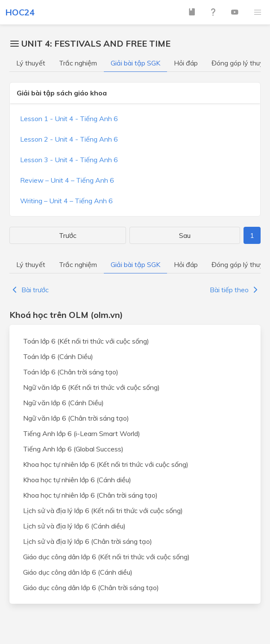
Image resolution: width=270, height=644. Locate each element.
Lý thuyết (31, 63)
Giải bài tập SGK (135, 63)
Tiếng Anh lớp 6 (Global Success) (73, 449)
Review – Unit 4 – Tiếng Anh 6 (67, 180)
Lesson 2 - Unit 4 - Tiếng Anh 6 (69, 139)
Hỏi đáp (186, 63)
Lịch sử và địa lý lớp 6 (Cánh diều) (74, 526)
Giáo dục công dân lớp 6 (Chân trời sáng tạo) (91, 588)
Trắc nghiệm (78, 63)
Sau (185, 235)
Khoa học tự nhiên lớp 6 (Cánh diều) (77, 480)
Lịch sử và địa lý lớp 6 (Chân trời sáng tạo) (88, 541)
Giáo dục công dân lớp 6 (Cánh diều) (78, 572)
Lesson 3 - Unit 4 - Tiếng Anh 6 (69, 160)
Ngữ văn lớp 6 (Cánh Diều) (63, 403)
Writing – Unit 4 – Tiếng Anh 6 (66, 201)
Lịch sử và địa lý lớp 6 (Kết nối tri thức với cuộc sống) (103, 510)
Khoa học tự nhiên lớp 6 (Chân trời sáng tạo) (90, 495)
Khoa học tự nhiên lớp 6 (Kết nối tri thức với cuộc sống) (106, 464)
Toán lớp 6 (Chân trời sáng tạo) (71, 372)
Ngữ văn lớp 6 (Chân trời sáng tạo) (76, 418)
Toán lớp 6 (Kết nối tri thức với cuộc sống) (86, 341)
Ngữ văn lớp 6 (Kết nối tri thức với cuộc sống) (91, 387)
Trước (68, 235)
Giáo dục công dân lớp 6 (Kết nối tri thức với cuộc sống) (106, 557)
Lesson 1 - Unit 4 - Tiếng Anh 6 (69, 119)
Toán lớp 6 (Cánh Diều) (58, 356)
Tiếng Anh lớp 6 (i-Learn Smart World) (82, 433)
